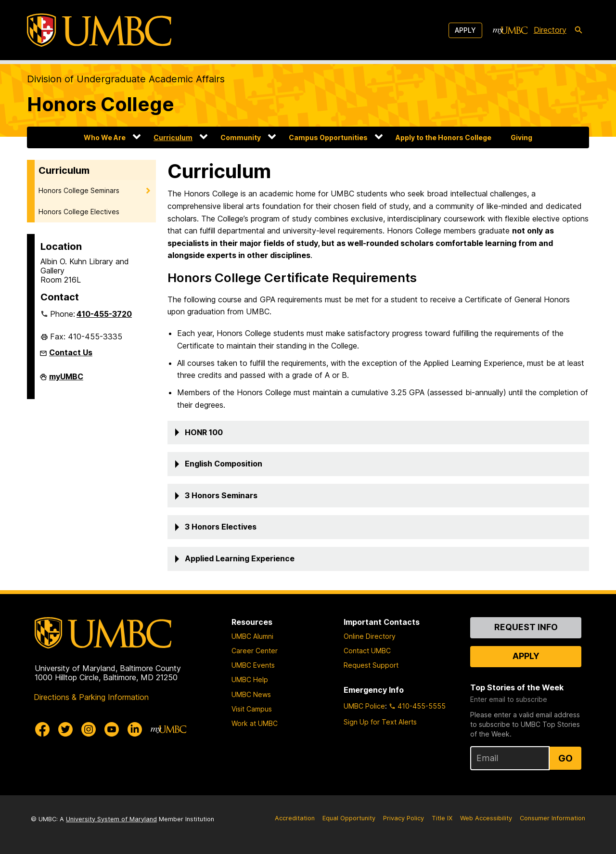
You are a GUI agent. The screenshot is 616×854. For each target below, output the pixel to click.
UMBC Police (364, 706)
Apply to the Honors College (443, 137)
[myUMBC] (510, 30)
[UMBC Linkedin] (135, 729)
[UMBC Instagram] (89, 729)
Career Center (255, 651)
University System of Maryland (111, 819)
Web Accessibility (486, 818)
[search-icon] (578, 30)
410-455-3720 (104, 314)
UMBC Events (253, 665)
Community (241, 137)
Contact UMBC (367, 651)
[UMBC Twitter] (65, 729)
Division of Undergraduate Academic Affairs (126, 79)
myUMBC (66, 380)
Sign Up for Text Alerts (380, 722)
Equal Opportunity (349, 818)
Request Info (526, 627)
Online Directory (370, 636)
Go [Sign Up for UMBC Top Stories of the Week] (565, 758)
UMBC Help (250, 679)
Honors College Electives (79, 212)
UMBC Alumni (252, 636)
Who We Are (105, 137)
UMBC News (251, 694)
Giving (521, 137)
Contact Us (71, 352)
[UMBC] (99, 30)
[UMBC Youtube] (112, 729)
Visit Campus (252, 709)
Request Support (371, 665)
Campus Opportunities (328, 137)
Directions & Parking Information (91, 697)
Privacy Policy (404, 818)
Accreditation (295, 818)
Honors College (101, 104)
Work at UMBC (255, 723)
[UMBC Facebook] (42, 729)
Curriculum (173, 137)
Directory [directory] (550, 30)
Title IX (442, 818)
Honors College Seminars (79, 190)
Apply (465, 30)
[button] (378, 433)
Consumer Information (552, 818)
